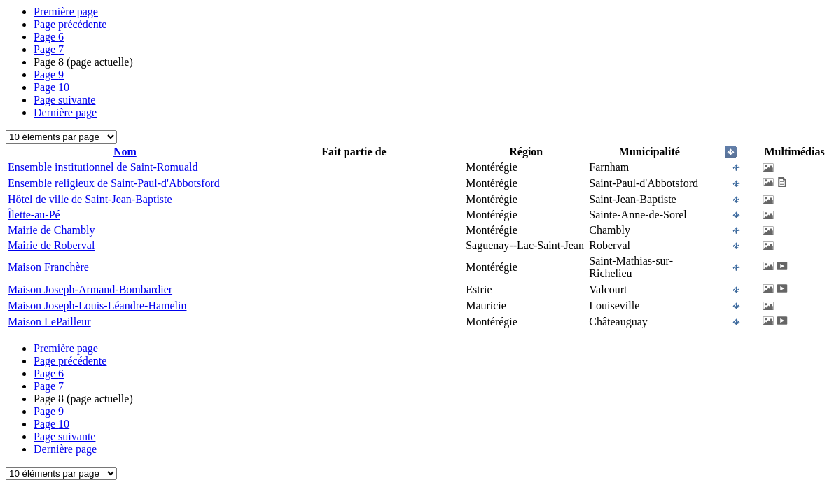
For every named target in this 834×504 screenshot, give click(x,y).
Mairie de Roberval (51, 245)
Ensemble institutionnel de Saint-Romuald (103, 167)
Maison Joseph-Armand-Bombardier (90, 289)
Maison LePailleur (49, 322)
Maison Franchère (48, 267)
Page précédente (70, 24)
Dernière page (65, 112)
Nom (125, 152)
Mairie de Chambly (51, 230)
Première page (66, 12)
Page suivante (64, 100)
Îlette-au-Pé (34, 215)
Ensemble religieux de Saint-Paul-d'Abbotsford (114, 183)
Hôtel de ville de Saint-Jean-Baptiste (90, 199)
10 (51, 87)
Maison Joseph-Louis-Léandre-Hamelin (97, 306)
